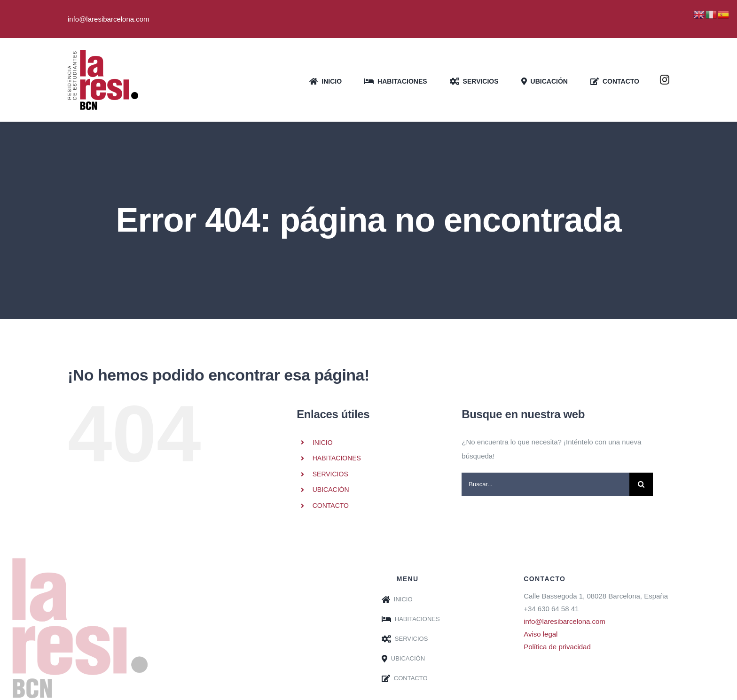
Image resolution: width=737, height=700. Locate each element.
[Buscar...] (545, 484)
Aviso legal (541, 634)
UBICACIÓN (331, 490)
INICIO (323, 443)
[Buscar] (641, 484)
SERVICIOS (330, 474)
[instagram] (665, 80)
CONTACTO (331, 506)
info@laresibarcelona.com (565, 621)
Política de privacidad (557, 647)
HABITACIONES (337, 458)
